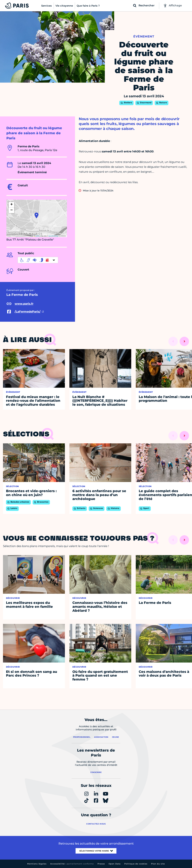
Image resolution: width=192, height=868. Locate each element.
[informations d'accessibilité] (38, 260)
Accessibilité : (72, 864)
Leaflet (37, 236)
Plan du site (158, 864)
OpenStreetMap (53, 236)
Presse (101, 864)
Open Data (115, 864)
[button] (36, 215)
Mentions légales (37, 864)
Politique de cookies (136, 864)
